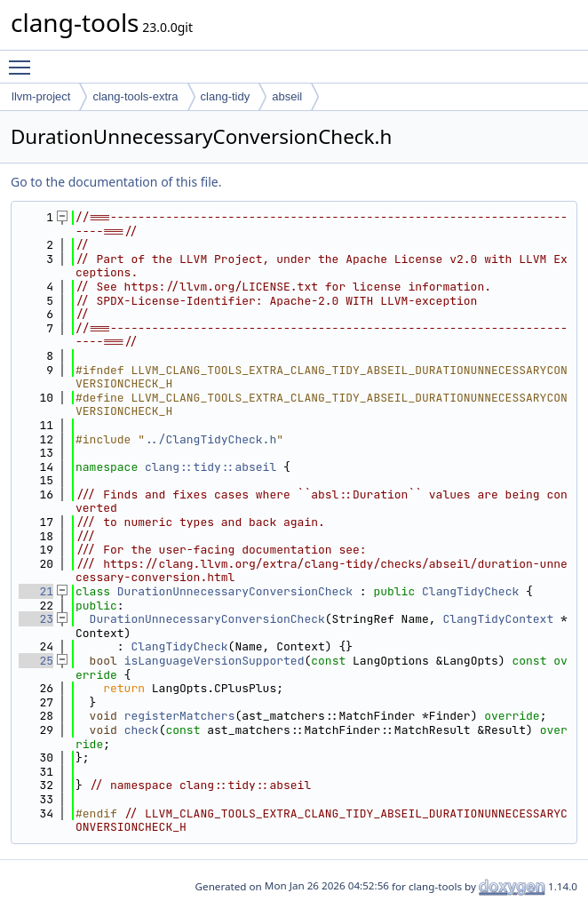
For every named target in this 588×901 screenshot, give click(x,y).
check (142, 730)
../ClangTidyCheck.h (211, 439)
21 (36, 591)
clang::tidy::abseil (211, 467)
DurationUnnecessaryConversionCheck (235, 591)
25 (36, 661)
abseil (287, 96)
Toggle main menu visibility (24, 60)
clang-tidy (226, 96)
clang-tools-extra (135, 96)
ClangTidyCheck (470, 591)
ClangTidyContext (498, 619)
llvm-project (41, 96)
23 (36, 619)
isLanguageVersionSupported (215, 661)
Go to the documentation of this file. (116, 182)
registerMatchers (180, 716)
